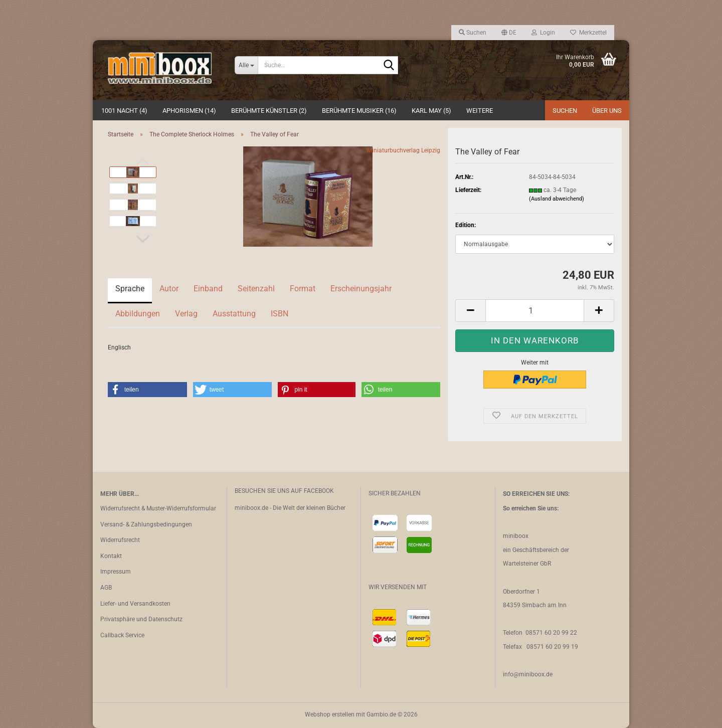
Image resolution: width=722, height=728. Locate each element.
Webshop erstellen (330, 714)
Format (303, 289)
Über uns (607, 111)
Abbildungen (138, 314)
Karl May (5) (431, 111)
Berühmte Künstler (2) (269, 111)
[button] (509, 33)
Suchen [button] (473, 33)
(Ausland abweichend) (557, 199)
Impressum (116, 572)
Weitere (480, 111)
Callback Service (122, 635)
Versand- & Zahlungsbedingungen (146, 524)
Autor (169, 289)
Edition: (466, 225)
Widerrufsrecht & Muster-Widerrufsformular (158, 508)
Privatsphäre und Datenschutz (141, 619)
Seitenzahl (256, 289)
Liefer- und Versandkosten (135, 604)
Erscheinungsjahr (361, 289)
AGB (106, 588)
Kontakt (111, 556)
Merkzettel (588, 33)
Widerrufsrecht (120, 540)
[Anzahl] (535, 311)
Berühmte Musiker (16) (359, 111)
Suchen (565, 111)
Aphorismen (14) (189, 111)
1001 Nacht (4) (124, 111)
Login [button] (543, 33)
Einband (208, 289)
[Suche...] (246, 65)
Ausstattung (234, 314)
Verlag (186, 314)
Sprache (130, 289)
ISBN (280, 314)
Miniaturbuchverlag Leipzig (404, 150)
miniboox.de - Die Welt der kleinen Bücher (290, 508)
